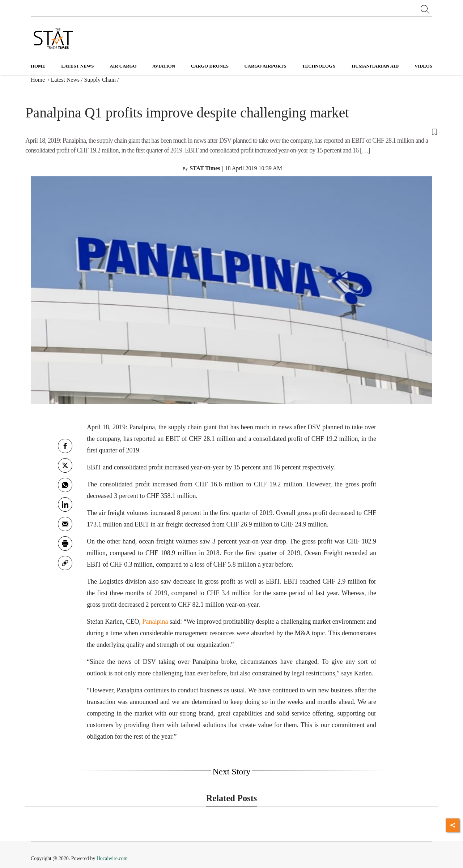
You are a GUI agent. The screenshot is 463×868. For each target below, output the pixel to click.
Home (38, 66)
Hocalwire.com (112, 858)
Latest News (65, 80)
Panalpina (155, 622)
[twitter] (65, 465)
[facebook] (65, 446)
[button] (231, 132)
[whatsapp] (65, 485)
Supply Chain (100, 80)
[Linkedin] (65, 504)
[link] (65, 563)
